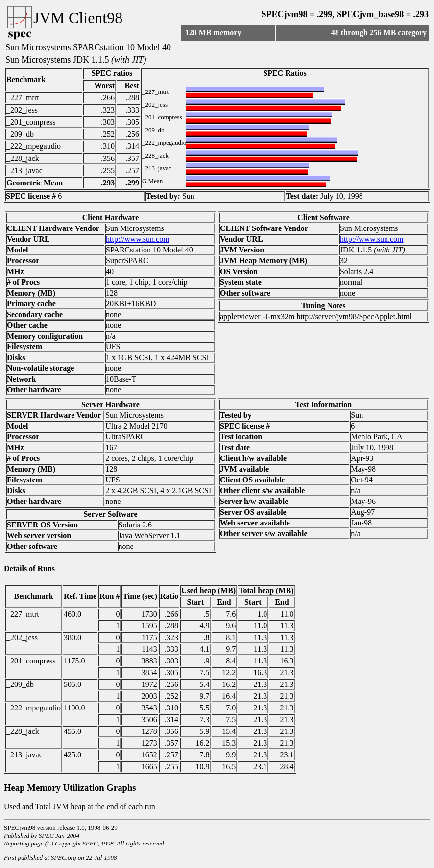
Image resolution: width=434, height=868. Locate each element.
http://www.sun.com (138, 239)
